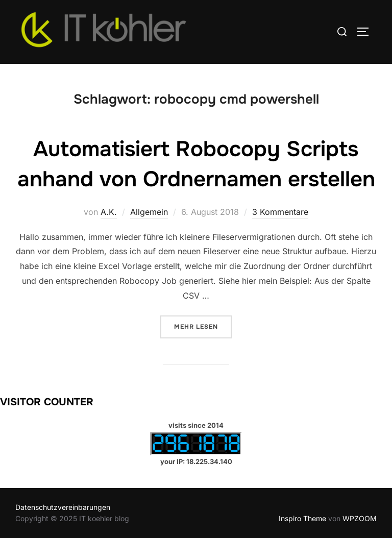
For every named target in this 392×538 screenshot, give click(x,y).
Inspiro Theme (302, 518)
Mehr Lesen (203, 326)
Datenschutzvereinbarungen (63, 507)
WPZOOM (360, 518)
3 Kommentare (280, 212)
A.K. (109, 212)
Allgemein (149, 212)
